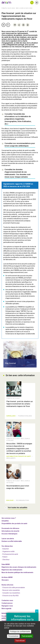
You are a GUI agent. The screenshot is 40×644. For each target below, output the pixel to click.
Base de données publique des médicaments (17, 572)
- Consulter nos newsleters (11, 593)
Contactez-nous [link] (7, 600)
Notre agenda (6, 608)
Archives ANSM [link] (7, 577)
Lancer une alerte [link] (8, 539)
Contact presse (7, 603)
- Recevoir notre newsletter (11, 590)
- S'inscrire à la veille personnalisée (13, 588)
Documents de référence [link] (10, 528)
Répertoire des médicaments (12, 570)
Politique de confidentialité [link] (20, 632)
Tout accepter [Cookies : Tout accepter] (27, 636)
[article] (20, 354)
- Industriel (5, 549)
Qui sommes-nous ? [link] (9, 518)
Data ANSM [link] (6, 564)
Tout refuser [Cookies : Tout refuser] (20, 641)
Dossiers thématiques (9, 534)
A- (8, 25)
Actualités (5, 521)
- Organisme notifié (8, 551)
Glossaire (5, 580)
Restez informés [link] (7, 585)
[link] (6, 3)
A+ (4, 25)
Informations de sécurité (10, 531)
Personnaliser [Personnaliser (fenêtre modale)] (13, 636)
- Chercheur (6, 560)
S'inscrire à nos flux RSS (11, 596)
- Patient (4, 557)
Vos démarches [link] (7, 546)
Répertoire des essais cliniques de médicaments (19, 567)
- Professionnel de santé (10, 554)
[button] (32, 3)
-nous (7, 606)
